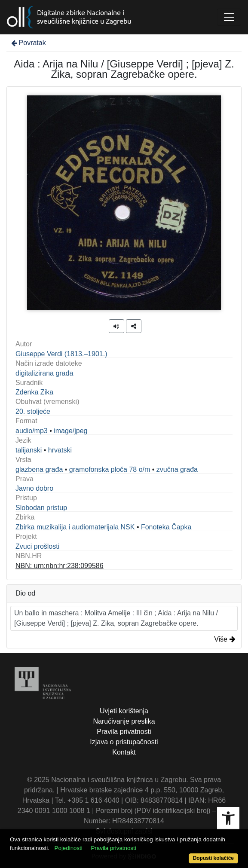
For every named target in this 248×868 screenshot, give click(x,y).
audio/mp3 (32, 431)
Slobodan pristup (41, 508)
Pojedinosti (69, 848)
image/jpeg (70, 431)
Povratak (28, 43)
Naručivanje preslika (124, 721)
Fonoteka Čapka (166, 527)
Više (225, 639)
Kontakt (124, 752)
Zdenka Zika (34, 392)
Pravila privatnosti (124, 732)
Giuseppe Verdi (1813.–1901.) (61, 354)
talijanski (29, 450)
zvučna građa (177, 469)
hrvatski (60, 450)
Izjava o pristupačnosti (124, 742)
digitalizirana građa (44, 373)
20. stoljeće (33, 411)
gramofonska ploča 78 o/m (110, 469)
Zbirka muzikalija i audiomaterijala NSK (75, 527)
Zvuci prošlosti (37, 546)
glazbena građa (39, 469)
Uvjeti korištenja (124, 711)
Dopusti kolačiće (213, 858)
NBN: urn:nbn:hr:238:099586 (60, 566)
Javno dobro (34, 488)
